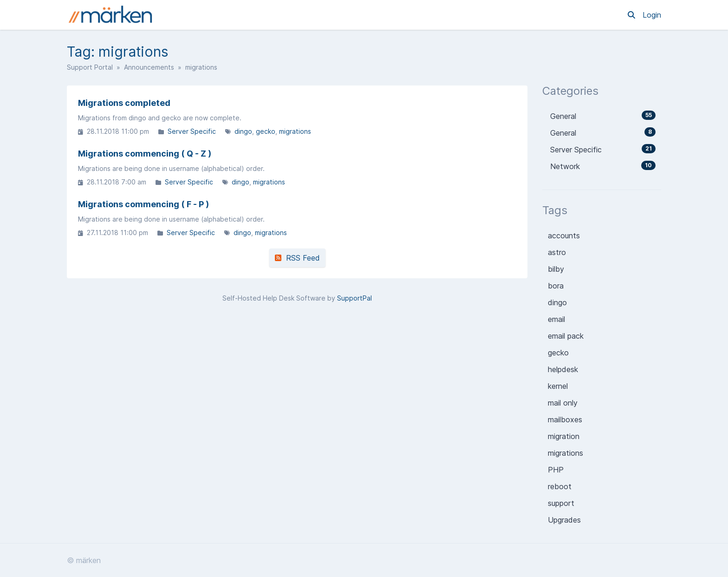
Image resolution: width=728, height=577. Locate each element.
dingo (243, 131)
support (561, 503)
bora (556, 286)
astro (557, 252)
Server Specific (192, 131)
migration (564, 436)
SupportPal (354, 298)
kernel (558, 386)
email (556, 319)
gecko (266, 131)
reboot (560, 486)
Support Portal (90, 67)
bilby (556, 269)
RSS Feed (297, 258)
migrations (295, 131)
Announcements (149, 67)
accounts (564, 236)
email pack (566, 336)
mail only (563, 403)
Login (652, 15)
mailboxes (565, 420)
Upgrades (564, 520)
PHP (556, 470)
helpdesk (563, 369)
